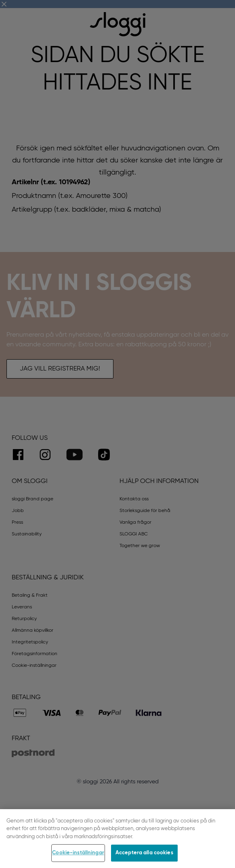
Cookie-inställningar (78, 853)
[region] (117, 839)
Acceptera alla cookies (144, 853)
